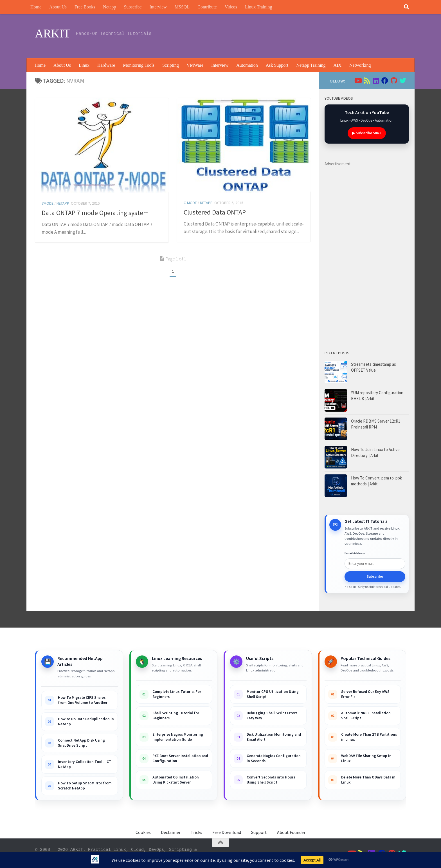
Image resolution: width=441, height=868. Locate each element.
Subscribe (133, 7)
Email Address (355, 553)
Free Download (227, 832)
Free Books (85, 7)
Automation (247, 65)
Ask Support (277, 65)
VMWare (195, 65)
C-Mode (190, 203)
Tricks (196, 832)
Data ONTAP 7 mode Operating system (95, 213)
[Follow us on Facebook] (385, 81)
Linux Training (258, 7)
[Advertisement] (304, 35)
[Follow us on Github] (394, 81)
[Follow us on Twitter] (403, 81)
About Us (58, 7)
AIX (337, 65)
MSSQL (182, 7)
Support (259, 832)
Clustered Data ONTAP (215, 212)
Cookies (143, 832)
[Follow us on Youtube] (358, 81)
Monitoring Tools (139, 65)
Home (36, 7)
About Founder (291, 832)
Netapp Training (311, 65)
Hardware (106, 65)
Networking (360, 65)
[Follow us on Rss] (367, 81)
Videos (231, 7)
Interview (158, 7)
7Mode (48, 203)
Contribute (207, 7)
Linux (84, 65)
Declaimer (171, 832)
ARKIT (53, 34)
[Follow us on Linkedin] (376, 81)
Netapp (109, 7)
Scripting (171, 65)
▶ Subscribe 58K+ (367, 133)
